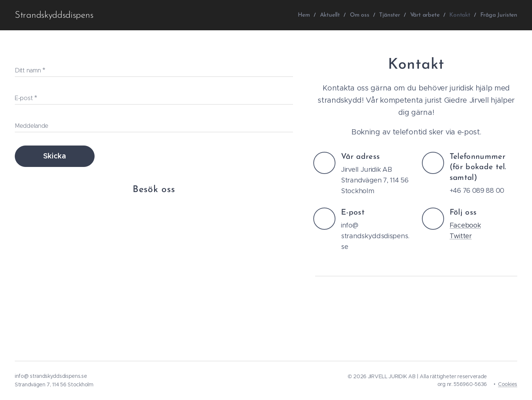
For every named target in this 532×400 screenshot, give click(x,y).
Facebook (465, 225)
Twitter (460, 236)
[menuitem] (307, 15)
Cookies (508, 384)
